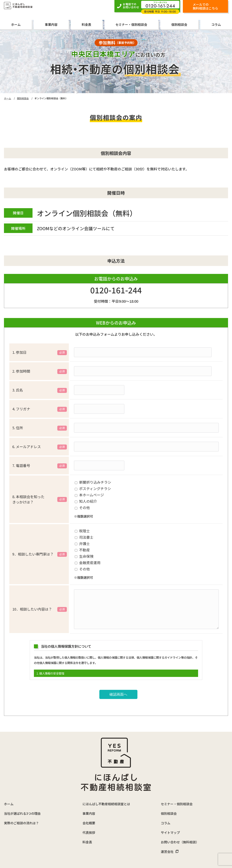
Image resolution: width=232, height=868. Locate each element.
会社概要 (89, 797)
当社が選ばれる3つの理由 (22, 788)
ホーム (16, 24)
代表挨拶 (89, 807)
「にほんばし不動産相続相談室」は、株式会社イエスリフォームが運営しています (116, 846)
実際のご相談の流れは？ (21, 797)
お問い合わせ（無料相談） (180, 816)
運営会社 (170, 826)
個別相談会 (179, 24)
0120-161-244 (116, 292)
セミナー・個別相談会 (131, 24)
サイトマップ (170, 807)
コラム (216, 24)
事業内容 (51, 24)
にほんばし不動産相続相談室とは (106, 778)
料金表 (86, 24)
